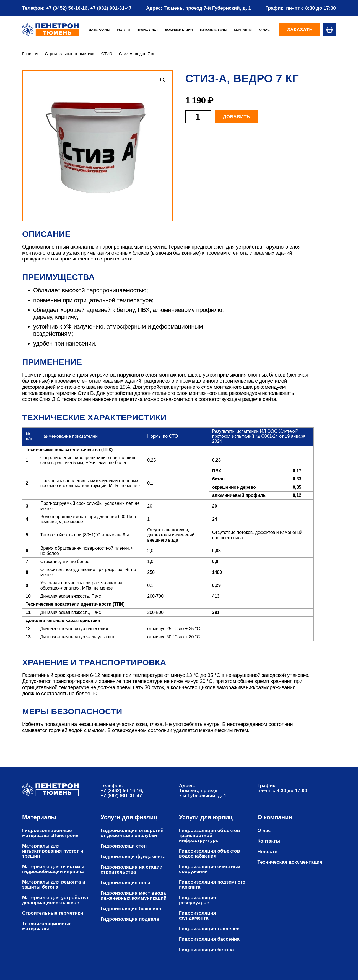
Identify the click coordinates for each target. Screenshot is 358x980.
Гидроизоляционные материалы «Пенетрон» (50, 833)
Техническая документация (290, 862)
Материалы (99, 30)
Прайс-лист (147, 30)
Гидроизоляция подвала (130, 919)
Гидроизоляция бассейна (131, 909)
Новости (268, 852)
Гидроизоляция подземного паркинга (212, 885)
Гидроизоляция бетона (206, 950)
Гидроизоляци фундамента (133, 857)
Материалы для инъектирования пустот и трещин (53, 851)
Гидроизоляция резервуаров (198, 900)
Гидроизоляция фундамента (198, 916)
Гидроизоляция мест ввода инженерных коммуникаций (134, 896)
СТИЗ (107, 54)
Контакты (243, 30)
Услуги (123, 30)
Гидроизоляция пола (126, 883)
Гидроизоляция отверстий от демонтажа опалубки (132, 833)
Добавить (237, 117)
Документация (179, 30)
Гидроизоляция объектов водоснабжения (209, 854)
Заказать (300, 30)
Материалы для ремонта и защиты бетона (54, 885)
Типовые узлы (213, 30)
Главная (30, 54)
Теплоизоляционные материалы (47, 926)
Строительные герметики (70, 54)
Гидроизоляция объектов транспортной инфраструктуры (209, 836)
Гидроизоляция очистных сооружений (210, 869)
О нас (264, 30)
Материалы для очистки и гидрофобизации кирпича (53, 869)
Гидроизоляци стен (124, 846)
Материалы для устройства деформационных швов (55, 900)
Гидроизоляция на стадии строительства (132, 870)
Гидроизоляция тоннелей (209, 929)
